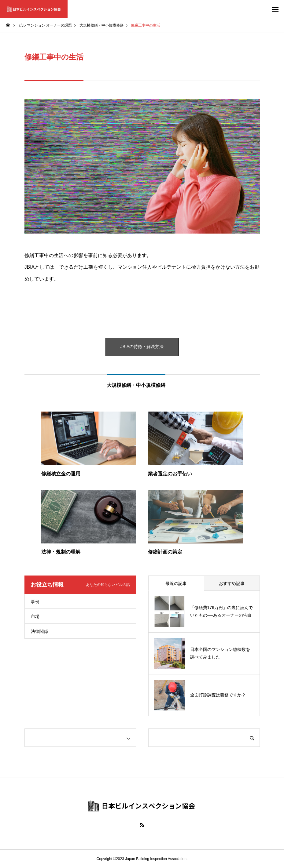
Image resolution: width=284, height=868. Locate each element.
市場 (35, 616)
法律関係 (39, 631)
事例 (35, 601)
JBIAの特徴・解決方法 (142, 347)
